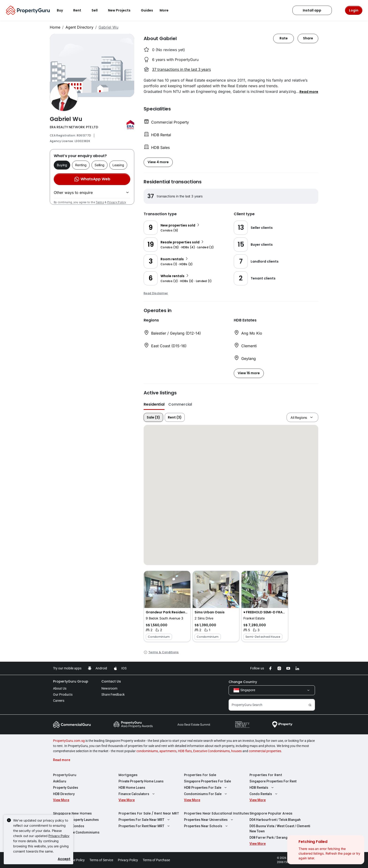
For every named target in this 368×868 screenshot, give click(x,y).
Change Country (243, 682)
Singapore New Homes (72, 813)
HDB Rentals (262, 788)
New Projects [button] (122, 10)
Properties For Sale (200, 775)
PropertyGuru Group (71, 681)
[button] (309, 91)
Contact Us (111, 681)
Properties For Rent (266, 775)
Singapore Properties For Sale (207, 781)
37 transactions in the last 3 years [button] (181, 69)
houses (236, 751)
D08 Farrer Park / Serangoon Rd (274, 838)
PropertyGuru (65, 775)
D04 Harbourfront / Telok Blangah (275, 820)
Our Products (63, 694)
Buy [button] (63, 10)
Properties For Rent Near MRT (145, 826)
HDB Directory (64, 794)
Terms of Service (101, 860)
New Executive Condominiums (76, 832)
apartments (168, 751)
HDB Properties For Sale (206, 788)
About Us (60, 688)
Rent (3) (175, 417)
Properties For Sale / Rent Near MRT (149, 813)
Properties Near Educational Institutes (217, 813)
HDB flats (185, 751)
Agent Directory (79, 27)
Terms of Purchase (156, 860)
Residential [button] (154, 404)
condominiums (147, 751)
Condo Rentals (264, 794)
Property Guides (66, 788)
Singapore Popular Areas (271, 813)
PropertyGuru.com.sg (69, 741)
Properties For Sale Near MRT (145, 820)
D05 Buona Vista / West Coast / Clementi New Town (280, 829)
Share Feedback (113, 694)
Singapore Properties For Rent (273, 781)
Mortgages (128, 775)
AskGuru (60, 781)
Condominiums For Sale (206, 794)
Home (55, 27)
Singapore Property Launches (76, 820)
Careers (59, 701)
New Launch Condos (69, 826)
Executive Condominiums (211, 751)
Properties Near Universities (209, 820)
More (167, 10)
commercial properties (265, 751)
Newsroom (109, 688)
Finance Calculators (137, 794)
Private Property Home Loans (141, 781)
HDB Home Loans (132, 788)
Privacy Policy (117, 202)
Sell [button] (97, 10)
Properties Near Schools (206, 826)
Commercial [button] (180, 404)
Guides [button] (147, 10)
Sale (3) (153, 417)
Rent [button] (80, 10)
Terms (100, 202)
